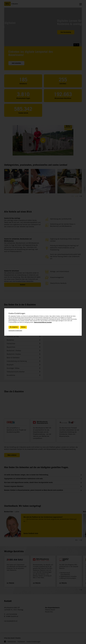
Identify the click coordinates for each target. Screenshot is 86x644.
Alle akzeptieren (14, 327)
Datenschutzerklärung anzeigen (43, 322)
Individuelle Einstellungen (15, 331)
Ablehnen (23, 327)
